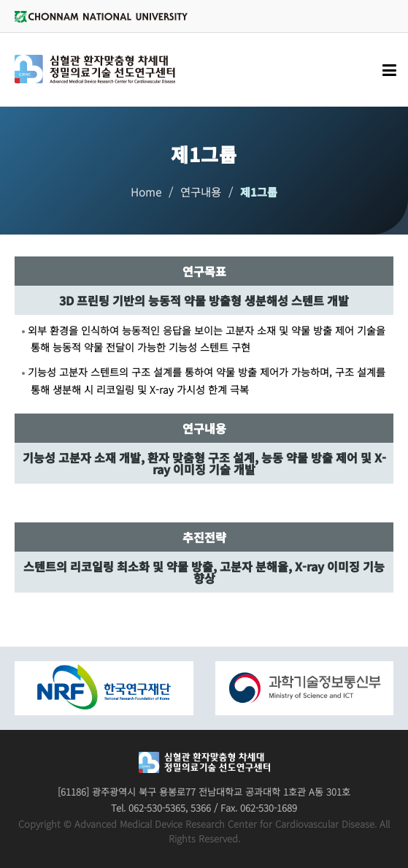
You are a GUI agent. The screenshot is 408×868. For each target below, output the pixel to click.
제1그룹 (259, 192)
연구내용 (201, 192)
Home (146, 192)
